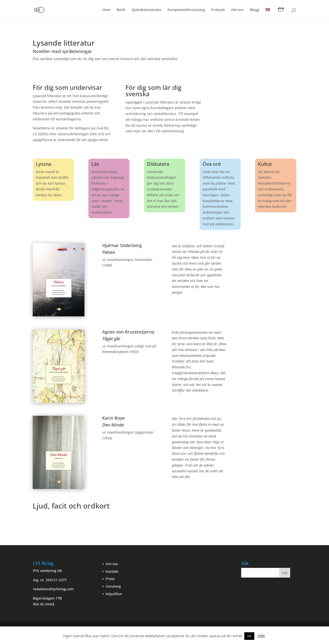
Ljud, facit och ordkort (71, 506)
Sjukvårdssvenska (146, 10)
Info (261, 636)
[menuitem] (268, 14)
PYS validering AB (47, 571)
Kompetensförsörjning (186, 10)
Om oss (237, 10)
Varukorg (113, 586)
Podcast (218, 10)
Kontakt (112, 571)
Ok (249, 636)
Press (110, 579)
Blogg (255, 10)
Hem (106, 10)
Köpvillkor (114, 594)
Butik (121, 10)
